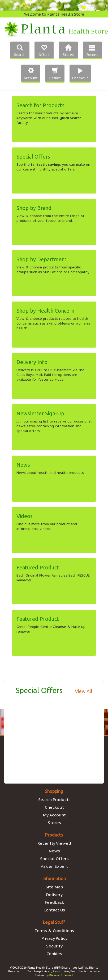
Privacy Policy (54, 938)
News (54, 851)
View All (84, 691)
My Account (54, 815)
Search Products (54, 799)
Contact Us (54, 910)
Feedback (54, 902)
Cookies (54, 954)
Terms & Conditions (54, 930)
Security (54, 946)
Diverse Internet (61, 975)
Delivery (54, 894)
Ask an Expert (54, 866)
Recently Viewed (54, 843)
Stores (54, 822)
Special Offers (54, 858)
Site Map (54, 887)
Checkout (54, 807)
